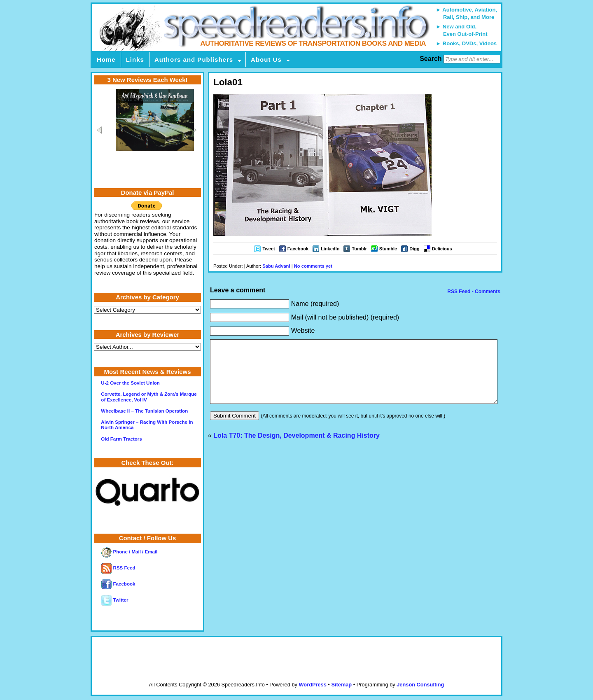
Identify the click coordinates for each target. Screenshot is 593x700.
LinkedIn (330, 249)
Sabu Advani (276, 266)
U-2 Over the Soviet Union (130, 383)
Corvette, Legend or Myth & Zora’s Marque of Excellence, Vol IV (149, 397)
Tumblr (359, 249)
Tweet (268, 249)
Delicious (442, 249)
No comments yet (313, 266)
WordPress (312, 685)
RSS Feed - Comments (473, 292)
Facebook (298, 249)
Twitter (115, 600)
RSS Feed (118, 568)
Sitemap (341, 685)
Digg (414, 249)
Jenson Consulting (420, 685)
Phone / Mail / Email (129, 552)
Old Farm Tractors (121, 439)
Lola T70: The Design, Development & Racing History (296, 448)
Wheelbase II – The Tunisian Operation (144, 411)
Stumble (388, 249)
